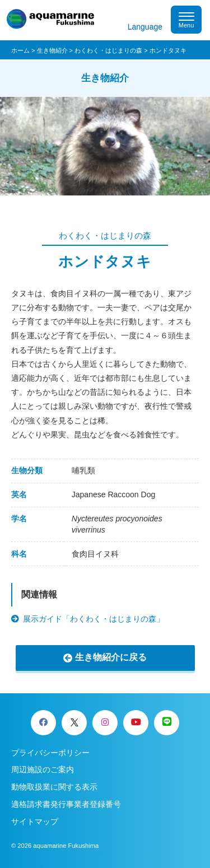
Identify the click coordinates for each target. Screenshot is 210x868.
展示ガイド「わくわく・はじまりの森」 (94, 619)
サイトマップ (35, 822)
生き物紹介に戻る (111, 657)
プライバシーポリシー (50, 753)
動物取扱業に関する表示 (54, 787)
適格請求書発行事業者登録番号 (66, 804)
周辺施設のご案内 (43, 769)
